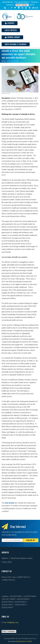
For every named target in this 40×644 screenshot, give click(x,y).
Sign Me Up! (31, 540)
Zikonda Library (12, 37)
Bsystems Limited (25, 641)
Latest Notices (11, 30)
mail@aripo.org (12, 622)
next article (9, 503)
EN (31, 5)
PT (34, 5)
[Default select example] (22, 5)
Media (4, 61)
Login (35, 8)
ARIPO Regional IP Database (16, 44)
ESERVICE (10, 23)
